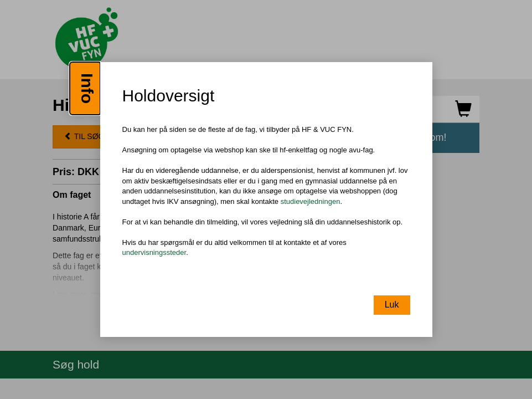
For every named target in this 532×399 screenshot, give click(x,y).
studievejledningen (311, 201)
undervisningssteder (154, 253)
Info (87, 88)
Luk (392, 305)
